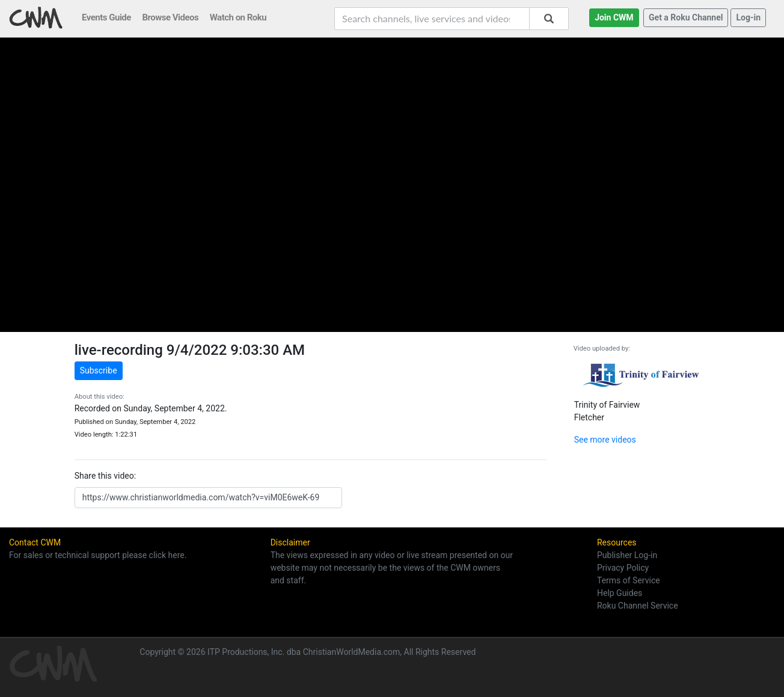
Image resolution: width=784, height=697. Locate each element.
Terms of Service (629, 580)
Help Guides (620, 593)
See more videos (605, 440)
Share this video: (105, 476)
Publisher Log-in (627, 555)
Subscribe (99, 370)
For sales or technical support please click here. (98, 555)
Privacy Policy (623, 568)
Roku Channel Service (638, 606)
